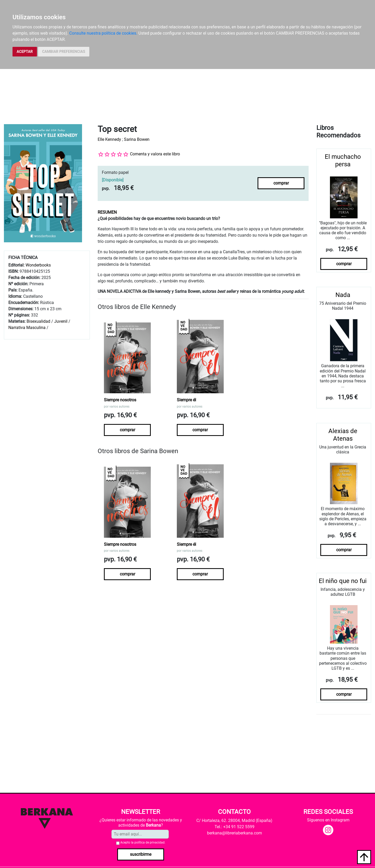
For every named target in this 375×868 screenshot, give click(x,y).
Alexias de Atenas (343, 435)
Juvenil (61, 321)
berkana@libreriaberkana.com (235, 833)
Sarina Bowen (137, 139)
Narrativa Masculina (27, 328)
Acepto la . (143, 842)
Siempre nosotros (120, 400)
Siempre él (186, 400)
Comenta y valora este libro (155, 154)
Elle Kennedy (109, 139)
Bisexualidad (38, 321)
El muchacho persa (343, 160)
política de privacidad (149, 842)
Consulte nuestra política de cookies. (103, 33)
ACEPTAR (25, 52)
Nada (343, 295)
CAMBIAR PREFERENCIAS (64, 52)
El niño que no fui (343, 581)
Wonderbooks (38, 265)
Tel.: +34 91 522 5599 (235, 827)
